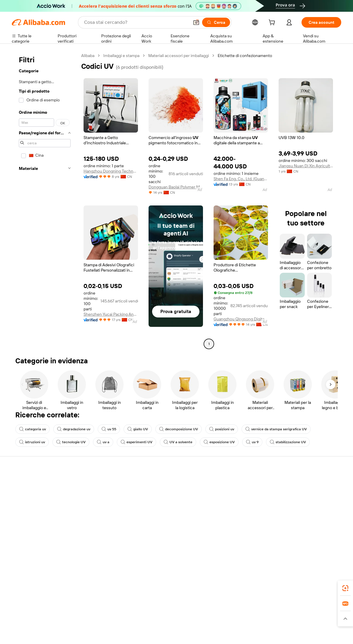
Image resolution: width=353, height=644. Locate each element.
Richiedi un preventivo (168, 483)
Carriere (290, 517)
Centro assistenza (28, 483)
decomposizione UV (179, 429)
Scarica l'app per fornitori (238, 528)
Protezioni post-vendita (101, 517)
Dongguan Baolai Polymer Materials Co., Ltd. (176, 187)
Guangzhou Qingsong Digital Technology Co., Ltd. (241, 319)
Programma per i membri (170, 494)
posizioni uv (222, 429)
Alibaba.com (242, 586)
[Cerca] (216, 22)
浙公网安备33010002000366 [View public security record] (260, 633)
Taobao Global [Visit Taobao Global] (209, 613)
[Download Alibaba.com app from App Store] (278, 586)
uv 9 (252, 442)
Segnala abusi (24, 528)
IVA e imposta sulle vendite (172, 506)
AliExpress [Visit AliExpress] (85, 613)
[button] (196, 22)
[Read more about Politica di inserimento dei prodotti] (108, 621)
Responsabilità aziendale (305, 494)
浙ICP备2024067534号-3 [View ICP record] (319, 633)
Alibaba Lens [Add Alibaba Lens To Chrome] (41, 586)
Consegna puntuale (97, 506)
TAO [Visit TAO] (230, 613)
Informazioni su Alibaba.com (308, 483)
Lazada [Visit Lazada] (185, 613)
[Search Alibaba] (136, 22)
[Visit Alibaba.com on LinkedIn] (294, 540)
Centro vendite (229, 494)
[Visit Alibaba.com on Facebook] (285, 540)
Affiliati (221, 517)
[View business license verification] (227, 633)
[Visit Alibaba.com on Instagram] (312, 540)
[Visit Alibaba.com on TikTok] (329, 540)
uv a (103, 442)
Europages (270, 613)
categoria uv (33, 429)
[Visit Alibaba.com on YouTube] (320, 540)
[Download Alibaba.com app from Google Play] (321, 586)
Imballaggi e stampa (121, 56)
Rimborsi (20, 517)
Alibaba (88, 56)
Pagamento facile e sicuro (103, 483)
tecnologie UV (71, 442)
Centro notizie (295, 506)
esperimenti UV (136, 442)
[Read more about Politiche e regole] (28, 621)
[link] (345, 588)
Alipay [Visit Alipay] (168, 613)
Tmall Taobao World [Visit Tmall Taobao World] (140, 613)
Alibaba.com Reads (164, 517)
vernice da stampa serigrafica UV (276, 429)
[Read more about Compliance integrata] (321, 621)
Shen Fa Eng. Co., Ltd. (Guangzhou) (241, 179)
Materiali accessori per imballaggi (179, 56)
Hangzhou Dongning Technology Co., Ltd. (111, 171)
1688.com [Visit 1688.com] (108, 613)
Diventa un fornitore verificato (242, 506)
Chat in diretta (25, 494)
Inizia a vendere (229, 483)
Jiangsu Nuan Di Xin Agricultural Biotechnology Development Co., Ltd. (306, 166)
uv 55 (109, 429)
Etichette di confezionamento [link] (245, 56)
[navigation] (45, 200)
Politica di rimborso (97, 494)
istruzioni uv (32, 442)
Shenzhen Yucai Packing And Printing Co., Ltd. (111, 314)
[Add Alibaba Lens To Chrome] (98, 586)
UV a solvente (178, 442)
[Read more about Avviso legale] (60, 621)
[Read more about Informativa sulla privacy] (239, 621)
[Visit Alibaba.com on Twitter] (303, 540)
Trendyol (247, 613)
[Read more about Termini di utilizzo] (281, 621)
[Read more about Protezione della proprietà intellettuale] (178, 621)
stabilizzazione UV (288, 442)
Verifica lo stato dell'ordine (36, 506)
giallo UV (138, 429)
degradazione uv (74, 429)
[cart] (273, 23)
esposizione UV (219, 442)
